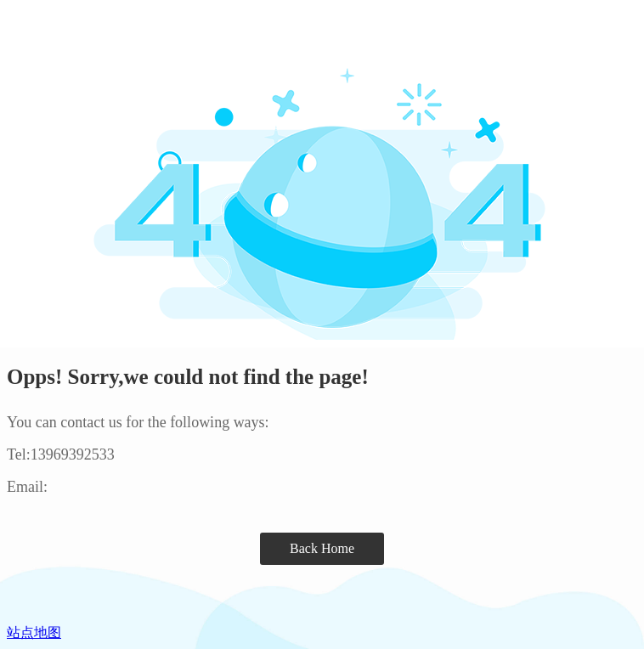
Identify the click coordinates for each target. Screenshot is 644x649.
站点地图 (34, 632)
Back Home (322, 548)
